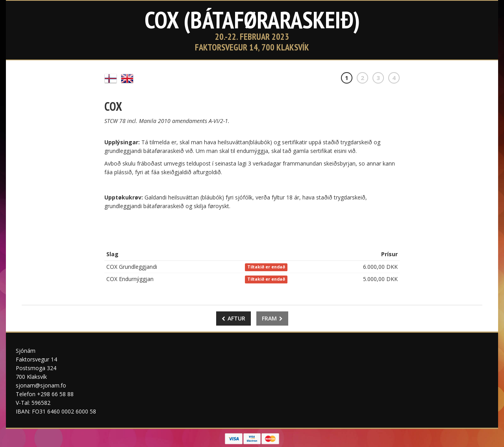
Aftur (233, 318)
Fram (272, 318)
